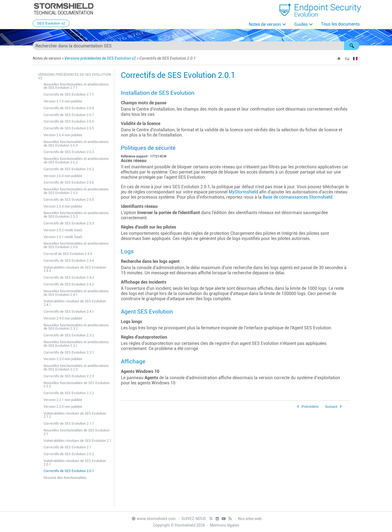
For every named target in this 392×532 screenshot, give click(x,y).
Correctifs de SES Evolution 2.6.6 (69, 121)
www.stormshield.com (153, 519)
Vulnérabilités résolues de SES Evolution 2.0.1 (75, 463)
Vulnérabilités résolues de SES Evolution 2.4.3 (75, 269)
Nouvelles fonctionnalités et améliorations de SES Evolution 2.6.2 (76, 160)
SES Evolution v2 (51, 23)
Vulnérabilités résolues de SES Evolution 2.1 (77, 441)
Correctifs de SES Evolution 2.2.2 (69, 393)
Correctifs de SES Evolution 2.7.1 (69, 94)
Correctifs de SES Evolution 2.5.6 (69, 182)
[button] (352, 46)
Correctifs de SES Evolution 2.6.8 (69, 108)
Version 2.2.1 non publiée (63, 400)
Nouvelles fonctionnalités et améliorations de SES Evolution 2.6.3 (76, 144)
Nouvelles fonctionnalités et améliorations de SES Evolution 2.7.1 (76, 86)
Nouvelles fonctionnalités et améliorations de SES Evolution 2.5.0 (76, 245)
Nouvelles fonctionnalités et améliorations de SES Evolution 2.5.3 (76, 215)
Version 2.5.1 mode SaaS (63, 237)
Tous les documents (340, 24)
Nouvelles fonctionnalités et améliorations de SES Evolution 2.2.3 (76, 367)
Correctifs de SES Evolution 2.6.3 (69, 152)
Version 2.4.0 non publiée (63, 318)
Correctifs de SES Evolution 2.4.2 (69, 284)
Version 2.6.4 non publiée (63, 135)
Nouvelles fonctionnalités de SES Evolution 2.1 (76, 432)
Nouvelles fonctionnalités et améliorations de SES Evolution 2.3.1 (76, 344)
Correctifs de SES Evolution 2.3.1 (69, 352)
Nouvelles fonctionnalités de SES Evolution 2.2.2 (76, 385)
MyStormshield (243, 192)
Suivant (331, 407)
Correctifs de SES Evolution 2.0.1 (69, 471)
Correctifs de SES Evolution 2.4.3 (69, 277)
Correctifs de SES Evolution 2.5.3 (69, 223)
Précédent (310, 407)
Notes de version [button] (265, 24)
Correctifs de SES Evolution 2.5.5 (69, 200)
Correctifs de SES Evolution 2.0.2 (69, 454)
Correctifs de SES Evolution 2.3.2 (69, 335)
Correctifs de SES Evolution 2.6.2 (69, 169)
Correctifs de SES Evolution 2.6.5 (69, 128)
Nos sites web (250, 519)
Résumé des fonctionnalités (65, 478)
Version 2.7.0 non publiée (63, 101)
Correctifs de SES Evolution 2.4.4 (69, 261)
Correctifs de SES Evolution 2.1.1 (69, 423)
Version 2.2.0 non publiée (63, 407)
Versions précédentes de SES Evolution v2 (100, 58)
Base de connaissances (298, 197)
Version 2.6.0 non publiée (63, 176)
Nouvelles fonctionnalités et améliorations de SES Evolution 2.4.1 (76, 293)
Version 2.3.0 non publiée (63, 359)
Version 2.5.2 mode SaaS (63, 230)
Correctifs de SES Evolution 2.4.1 (69, 311)
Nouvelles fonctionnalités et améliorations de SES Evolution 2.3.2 (76, 327)
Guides (301, 24)
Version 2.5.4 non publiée (63, 206)
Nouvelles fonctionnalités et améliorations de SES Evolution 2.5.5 (76, 191)
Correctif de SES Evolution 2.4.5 (68, 254)
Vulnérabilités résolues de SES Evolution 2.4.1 (75, 303)
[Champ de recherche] (196, 46)
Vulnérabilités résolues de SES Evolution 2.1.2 (75, 415)
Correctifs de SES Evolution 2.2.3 (69, 376)
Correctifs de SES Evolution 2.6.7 (69, 115)
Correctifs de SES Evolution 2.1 (67, 447)
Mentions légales (224, 525)
